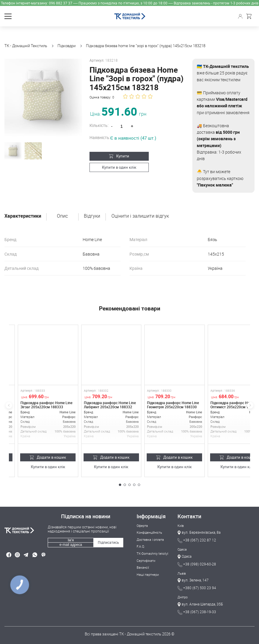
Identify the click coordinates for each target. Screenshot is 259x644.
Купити (119, 156)
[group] (43, 98)
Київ (181, 526)
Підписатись (108, 542)
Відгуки (92, 216)
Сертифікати (146, 560)
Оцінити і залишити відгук (140, 216)
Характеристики (23, 216)
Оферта (142, 526)
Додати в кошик (48, 457)
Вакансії (143, 567)
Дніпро (183, 597)
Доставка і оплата (150, 539)
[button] (120, 485)
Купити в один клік (119, 167)
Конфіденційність (149, 532)
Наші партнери (148, 574)
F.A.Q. (141, 546)
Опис (62, 216)
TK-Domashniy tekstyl (152, 553)
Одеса (182, 549)
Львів (182, 573)
